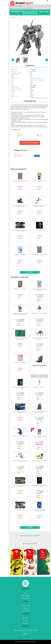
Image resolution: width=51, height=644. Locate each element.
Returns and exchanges (25, 598)
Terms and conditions (26, 606)
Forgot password (25, 618)
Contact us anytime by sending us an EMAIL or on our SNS (25, 630)
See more (30, 272)
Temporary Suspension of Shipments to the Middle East (21, 8)
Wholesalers (26, 623)
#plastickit (45, 98)
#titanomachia (39, 98)
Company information (25, 611)
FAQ (25, 593)
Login (26, 621)
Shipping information (25, 596)
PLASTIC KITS (13, 17)
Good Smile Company (35, 78)
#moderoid (33, 98)
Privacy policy (25, 608)
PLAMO (20, 17)
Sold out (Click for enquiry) (30, 143)
